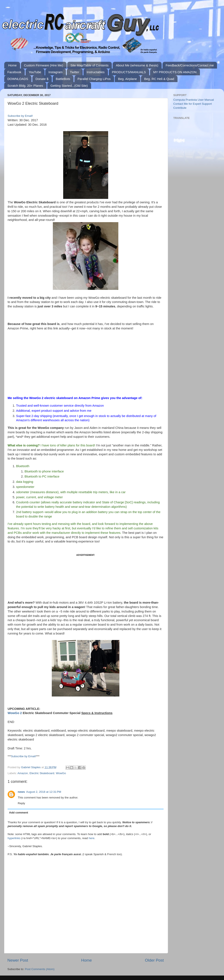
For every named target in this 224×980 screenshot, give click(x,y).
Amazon (23, 773)
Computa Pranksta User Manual (194, 100)
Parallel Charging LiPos (94, 79)
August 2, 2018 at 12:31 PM (44, 792)
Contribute (180, 108)
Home (12, 65)
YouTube (35, 72)
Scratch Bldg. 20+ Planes (25, 86)
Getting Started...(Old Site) (69, 86)
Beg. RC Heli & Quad (159, 79)
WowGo (61, 773)
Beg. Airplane (127, 79)
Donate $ (42, 79)
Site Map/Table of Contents (89, 65)
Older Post (154, 960)
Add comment (19, 813)
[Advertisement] (86, 578)
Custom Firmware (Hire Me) (44, 65)
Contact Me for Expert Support (193, 104)
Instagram (55, 72)
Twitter (75, 72)
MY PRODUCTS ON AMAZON (175, 72)
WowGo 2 (15, 713)
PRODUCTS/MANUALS (129, 72)
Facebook (14, 72)
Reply (21, 803)
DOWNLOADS (18, 79)
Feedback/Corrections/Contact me (190, 65)
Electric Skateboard (42, 773)
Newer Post (18, 960)
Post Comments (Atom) (40, 969)
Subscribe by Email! (20, 116)
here (92, 838)
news (21, 792)
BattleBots (63, 79)
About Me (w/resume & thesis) (137, 65)
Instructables (96, 72)
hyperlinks (14, 838)
